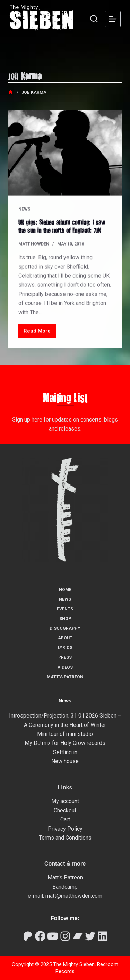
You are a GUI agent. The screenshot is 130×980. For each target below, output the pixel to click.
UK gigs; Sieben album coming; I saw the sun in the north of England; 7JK (62, 226)
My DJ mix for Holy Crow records (65, 743)
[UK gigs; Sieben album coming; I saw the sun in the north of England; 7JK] (65, 153)
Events (65, 609)
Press (65, 657)
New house (65, 761)
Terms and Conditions (65, 838)
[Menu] (113, 19)
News (24, 209)
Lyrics (65, 648)
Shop (65, 619)
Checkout (65, 810)
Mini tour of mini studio (65, 734)
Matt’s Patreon (65, 677)
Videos (65, 667)
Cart (65, 819)
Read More (40, 333)
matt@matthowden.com (74, 896)
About (65, 638)
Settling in (65, 752)
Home (65, 590)
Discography (65, 628)
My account (65, 801)
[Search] (94, 19)
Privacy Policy (65, 829)
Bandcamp (65, 887)
